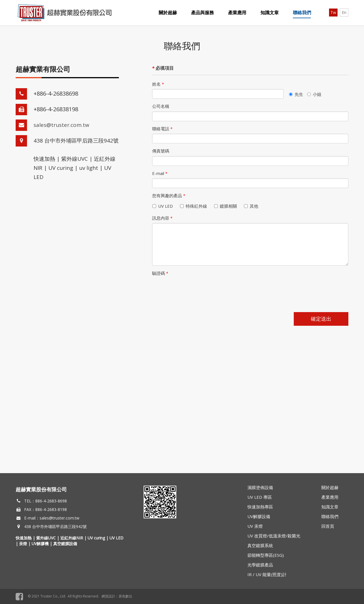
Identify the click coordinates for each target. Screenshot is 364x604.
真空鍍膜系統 (260, 545)
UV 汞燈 (255, 526)
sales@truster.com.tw (61, 125)
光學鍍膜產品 (260, 565)
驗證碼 (160, 273)
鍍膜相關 (227, 206)
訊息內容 (162, 218)
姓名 (158, 84)
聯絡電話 (162, 129)
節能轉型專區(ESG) (266, 555)
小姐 (314, 94)
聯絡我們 (302, 13)
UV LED (164, 206)
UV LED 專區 (260, 497)
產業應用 (237, 13)
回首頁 (328, 526)
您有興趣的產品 (169, 195)
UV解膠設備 (259, 516)
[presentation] (195, 290)
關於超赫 (168, 13)
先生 (296, 94)
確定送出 (321, 319)
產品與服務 (202, 13)
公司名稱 (161, 106)
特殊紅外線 (195, 206)
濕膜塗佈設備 (260, 487)
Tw (333, 12)
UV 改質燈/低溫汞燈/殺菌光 (274, 536)
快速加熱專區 (260, 507)
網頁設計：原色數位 (117, 596)
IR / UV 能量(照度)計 (267, 574)
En (344, 12)
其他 (252, 206)
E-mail (160, 173)
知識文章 (270, 13)
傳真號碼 (161, 151)
